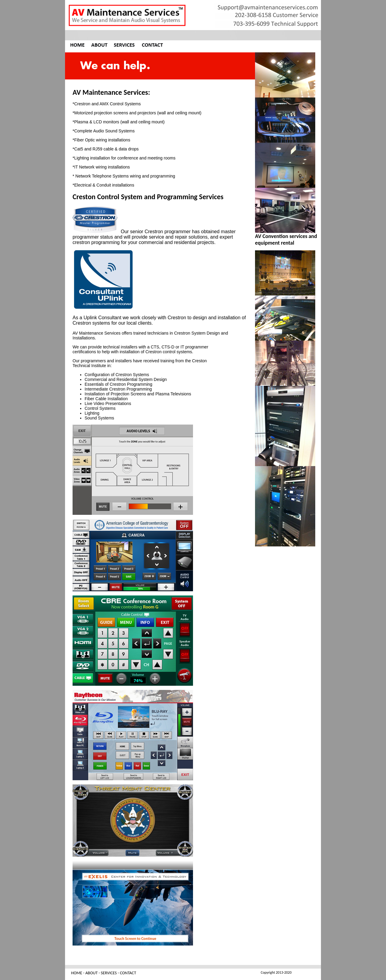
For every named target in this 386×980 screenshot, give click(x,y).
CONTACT (128, 973)
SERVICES (109, 973)
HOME (77, 973)
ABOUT (91, 973)
